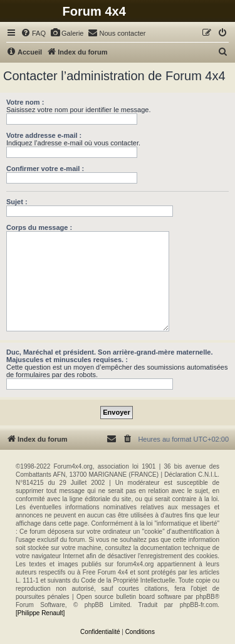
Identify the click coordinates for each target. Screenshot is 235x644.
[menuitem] (33, 33)
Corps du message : (39, 227)
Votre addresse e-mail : (44, 135)
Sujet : (17, 202)
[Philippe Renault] (40, 613)
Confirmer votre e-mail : (45, 169)
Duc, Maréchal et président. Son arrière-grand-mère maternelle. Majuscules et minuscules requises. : (110, 356)
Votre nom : (25, 102)
